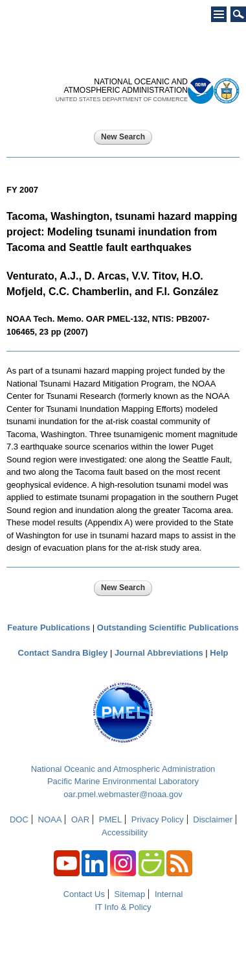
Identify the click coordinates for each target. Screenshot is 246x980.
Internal (169, 894)
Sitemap (130, 894)
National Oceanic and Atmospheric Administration (123, 769)
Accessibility (125, 832)
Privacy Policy (158, 819)
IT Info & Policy (123, 907)
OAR (80, 819)
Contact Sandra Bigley (63, 653)
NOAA (50, 819)
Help (219, 653)
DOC (19, 819)
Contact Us (84, 894)
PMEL (110, 819)
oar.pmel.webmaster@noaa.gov (123, 794)
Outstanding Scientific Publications (168, 627)
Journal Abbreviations (159, 653)
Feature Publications (49, 627)
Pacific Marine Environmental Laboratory (123, 781)
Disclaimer (213, 819)
